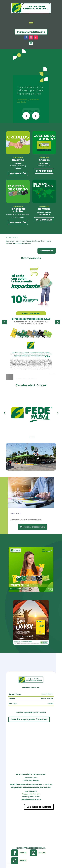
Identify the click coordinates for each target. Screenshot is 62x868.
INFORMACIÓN (18, 173)
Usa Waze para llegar (39, 807)
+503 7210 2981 (31, 794)
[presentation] (13, 864)
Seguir (23, 853)
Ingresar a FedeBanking (31, 32)
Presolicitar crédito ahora (33, 527)
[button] (21, 378)
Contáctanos (47, 251)
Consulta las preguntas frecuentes (29, 719)
